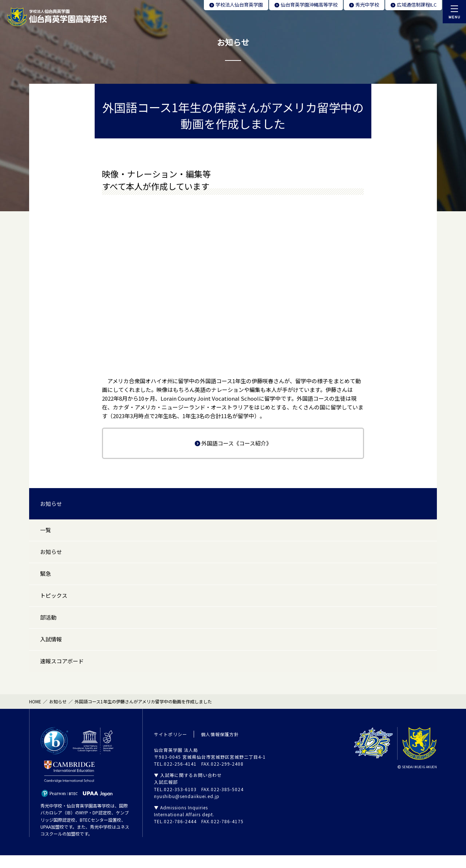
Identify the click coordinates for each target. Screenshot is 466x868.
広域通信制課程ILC (417, 5)
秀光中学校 (367, 5)
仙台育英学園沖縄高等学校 (309, 5)
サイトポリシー (171, 747)
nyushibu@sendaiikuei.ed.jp (187, 809)
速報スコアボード (62, 673)
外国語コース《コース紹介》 (236, 443)
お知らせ (51, 504)
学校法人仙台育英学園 (239, 5)
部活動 (48, 626)
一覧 (46, 531)
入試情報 (51, 649)
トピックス (54, 602)
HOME (35, 714)
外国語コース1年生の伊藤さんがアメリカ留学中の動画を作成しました (143, 714)
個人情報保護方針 (220, 747)
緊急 (46, 578)
